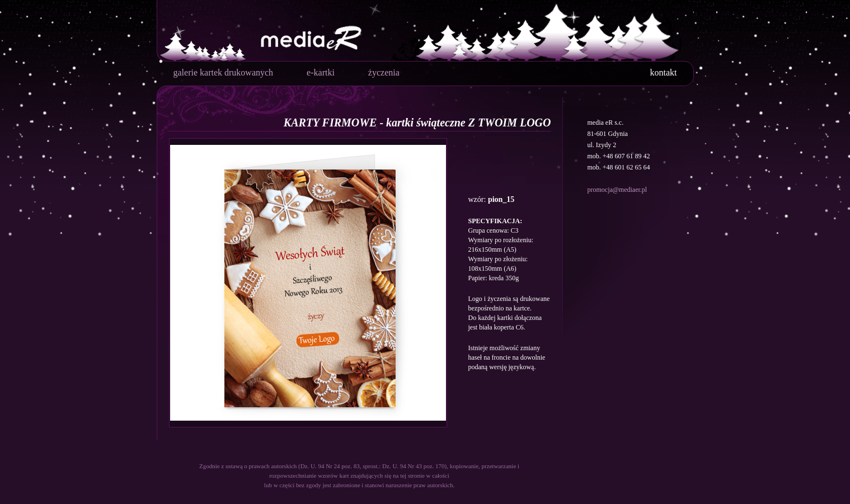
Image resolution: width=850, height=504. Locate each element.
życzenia (384, 72)
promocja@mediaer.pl (617, 190)
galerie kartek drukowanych (224, 72)
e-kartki (321, 72)
